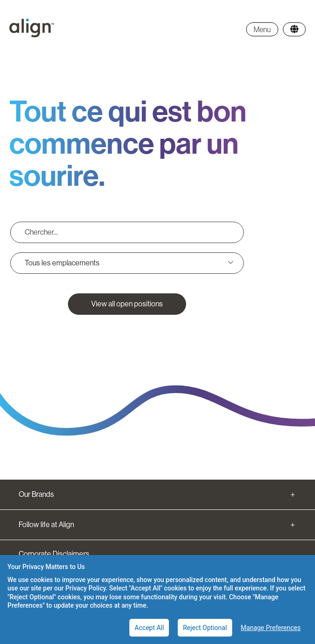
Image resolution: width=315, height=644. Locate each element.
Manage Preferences (271, 628)
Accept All (149, 628)
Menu (262, 29)
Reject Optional (205, 628)
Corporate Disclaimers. (55, 554)
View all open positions (127, 304)
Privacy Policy (86, 588)
